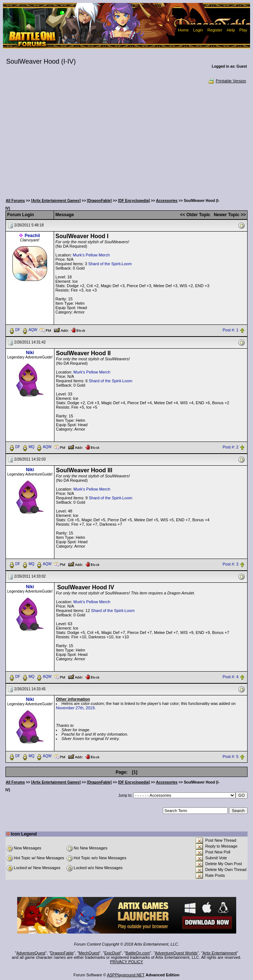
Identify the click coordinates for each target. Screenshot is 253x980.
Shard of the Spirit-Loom (110, 264)
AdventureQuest (31, 953)
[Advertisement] (126, 139)
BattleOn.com (138, 953)
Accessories (167, 201)
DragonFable (62, 953)
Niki (30, 353)
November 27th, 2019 (75, 708)
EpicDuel (112, 953)
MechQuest (89, 953)
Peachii (32, 236)
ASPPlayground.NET (126, 975)
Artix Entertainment (220, 953)
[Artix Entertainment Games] (56, 201)
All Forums (15, 201)
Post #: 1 (231, 330)
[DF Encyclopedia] (134, 201)
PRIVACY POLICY (126, 962)
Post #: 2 (231, 447)
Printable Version (227, 81)
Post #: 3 (231, 564)
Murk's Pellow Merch (91, 255)
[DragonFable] (99, 201)
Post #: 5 (231, 756)
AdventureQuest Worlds (176, 953)
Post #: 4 (231, 677)
